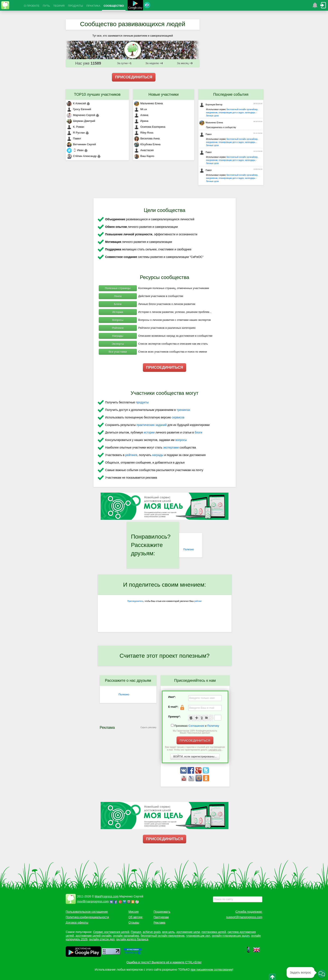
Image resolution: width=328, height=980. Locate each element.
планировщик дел (198, 936)
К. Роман (75, 127)
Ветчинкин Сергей (81, 144)
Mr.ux (141, 109)
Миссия (134, 912)
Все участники (118, 352)
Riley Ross (144, 133)
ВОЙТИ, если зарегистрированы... (195, 756)
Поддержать (162, 912)
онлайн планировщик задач (231, 936)
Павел (74, 138)
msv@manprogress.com (93, 901)
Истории (118, 312)
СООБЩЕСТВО (114, 6)
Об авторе (135, 917)
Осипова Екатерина (150, 127)
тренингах (183, 410)
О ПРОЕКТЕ (32, 6)
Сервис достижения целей (111, 932)
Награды (118, 336)
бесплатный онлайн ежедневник (163, 936)
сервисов (178, 417)
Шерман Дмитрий (81, 121)
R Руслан (76, 133)
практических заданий (151, 425)
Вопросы (118, 320)
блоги (199, 432)
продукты (142, 402)
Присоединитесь (135, 601)
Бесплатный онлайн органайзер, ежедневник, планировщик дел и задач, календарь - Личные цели (232, 113)
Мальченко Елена (148, 103)
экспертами (171, 447)
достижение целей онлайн (93, 936)
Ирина (141, 121)
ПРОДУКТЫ (76, 6)
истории (149, 432)
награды (158, 455)
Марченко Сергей (81, 115)
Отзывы (134, 923)
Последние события (231, 94)
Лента (118, 296)
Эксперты (118, 344)
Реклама (159, 923)
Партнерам (161, 917)
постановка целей (214, 932)
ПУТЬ (46, 6)
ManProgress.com (107, 896)
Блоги (118, 304)
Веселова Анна (147, 138)
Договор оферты (77, 923)
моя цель (169, 932)
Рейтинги (118, 328)
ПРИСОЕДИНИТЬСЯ (134, 77)
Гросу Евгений (79, 109)
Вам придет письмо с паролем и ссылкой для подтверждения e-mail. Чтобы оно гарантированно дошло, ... (195, 748)
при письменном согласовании (211, 970)
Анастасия (144, 150)
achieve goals (152, 932)
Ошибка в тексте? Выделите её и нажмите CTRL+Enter (164, 962)
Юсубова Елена (147, 144)
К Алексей (76, 103)
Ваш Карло (144, 156)
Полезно (189, 549)
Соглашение (196, 726)
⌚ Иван (75, 150)
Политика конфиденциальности (87, 917)
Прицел (136, 932)
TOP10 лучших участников (97, 94)
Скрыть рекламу (149, 727)
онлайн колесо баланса (132, 939)
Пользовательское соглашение (87, 912)
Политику (213, 726)
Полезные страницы (118, 288)
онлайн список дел (102, 939)
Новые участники (164, 94)
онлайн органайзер (126, 936)
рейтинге (131, 455)
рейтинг (198, 601)
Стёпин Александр (82, 156)
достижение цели (188, 932)
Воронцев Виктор (211, 105)
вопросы (181, 440)
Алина (141, 115)
